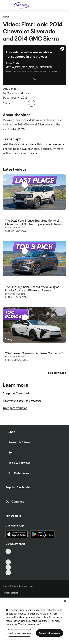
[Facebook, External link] (8, 557)
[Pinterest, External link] (8, 573)
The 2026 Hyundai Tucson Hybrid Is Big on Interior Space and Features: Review (32, 289)
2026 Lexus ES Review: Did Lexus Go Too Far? (34, 353)
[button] (15, 103)
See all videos (57, 373)
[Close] (65, 601)
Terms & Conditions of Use (18, 586)
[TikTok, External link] (8, 551)
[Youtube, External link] (8, 562)
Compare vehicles (15, 408)
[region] (34, 621)
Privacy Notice (10, 593)
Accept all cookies (50, 633)
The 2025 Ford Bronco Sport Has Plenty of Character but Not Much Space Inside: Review (34, 222)
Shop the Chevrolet (16, 393)
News (6, 17)
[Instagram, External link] (8, 567)
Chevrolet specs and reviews (22, 400)
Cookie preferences (20, 633)
